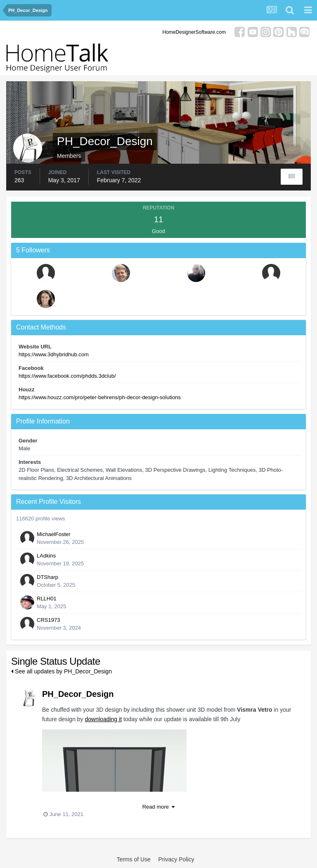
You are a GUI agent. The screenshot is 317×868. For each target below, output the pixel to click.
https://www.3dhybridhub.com (54, 354)
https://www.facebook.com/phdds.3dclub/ (67, 376)
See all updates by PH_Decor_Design (62, 671)
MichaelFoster (54, 534)
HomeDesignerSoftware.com (194, 32)
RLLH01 (47, 599)
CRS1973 (48, 620)
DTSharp (47, 577)
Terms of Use (133, 859)
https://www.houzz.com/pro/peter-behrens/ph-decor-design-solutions (100, 397)
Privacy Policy (176, 859)
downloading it (104, 719)
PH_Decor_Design (78, 694)
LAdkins (46, 556)
